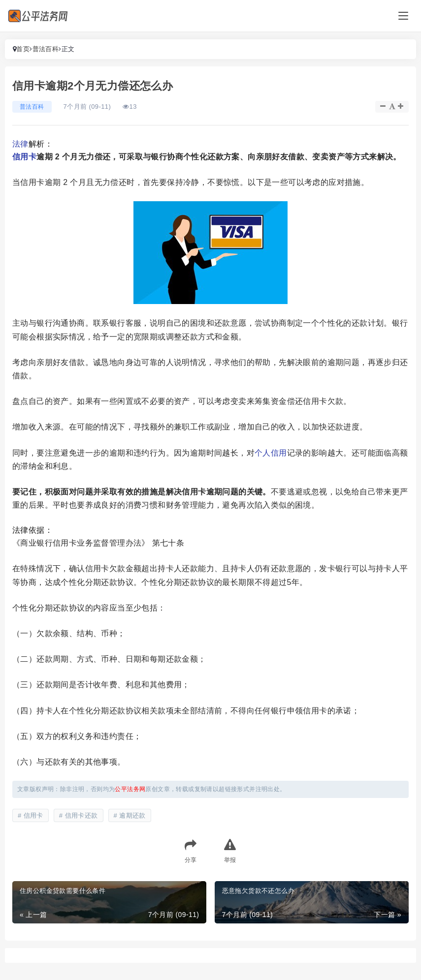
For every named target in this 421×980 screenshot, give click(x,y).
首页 (23, 49)
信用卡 (24, 157)
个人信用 (271, 453)
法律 (20, 144)
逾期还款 (132, 815)
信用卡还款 (81, 815)
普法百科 (46, 49)
